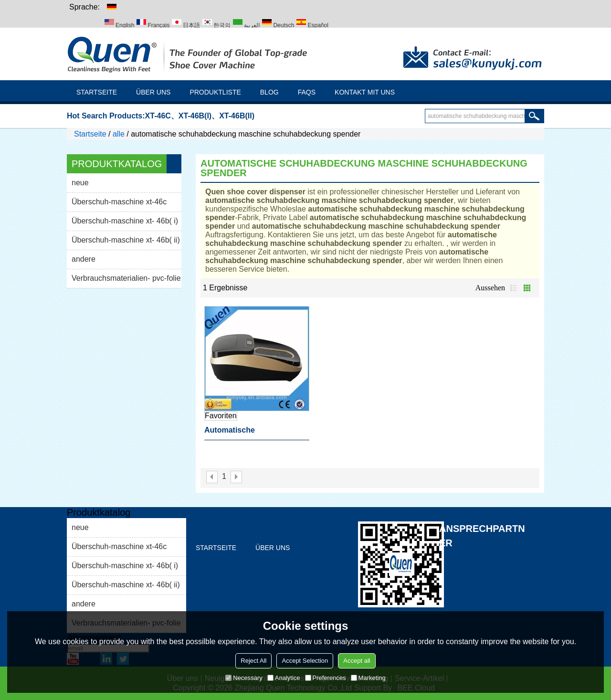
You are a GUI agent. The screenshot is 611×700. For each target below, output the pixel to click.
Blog (269, 92)
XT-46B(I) (195, 116)
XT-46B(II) (237, 116)
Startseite (97, 92)
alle (119, 134)
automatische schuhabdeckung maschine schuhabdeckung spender (255, 433)
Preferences (326, 678)
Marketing (368, 678)
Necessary (244, 678)
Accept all (357, 661)
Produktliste (215, 92)
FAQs (307, 92)
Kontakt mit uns (365, 92)
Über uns (153, 92)
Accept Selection (305, 661)
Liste (514, 288)
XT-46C (158, 116)
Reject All (253, 661)
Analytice (284, 678)
